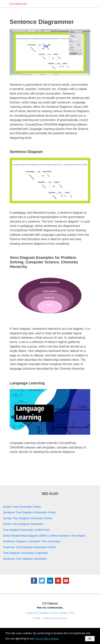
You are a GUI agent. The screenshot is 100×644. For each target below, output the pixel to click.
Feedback (44, 613)
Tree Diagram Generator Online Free (26, 530)
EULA (55, 613)
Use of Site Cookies (47, 638)
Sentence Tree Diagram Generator (25, 559)
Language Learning (27, 383)
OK (90, 639)
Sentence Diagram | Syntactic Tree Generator (32, 541)
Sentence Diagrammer (42, 22)
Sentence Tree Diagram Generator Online (29, 512)
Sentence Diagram (26, 152)
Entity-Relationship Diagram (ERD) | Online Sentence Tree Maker (44, 536)
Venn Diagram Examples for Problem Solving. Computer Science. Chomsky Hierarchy (44, 262)
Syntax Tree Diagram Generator (23, 524)
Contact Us (31, 613)
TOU (72, 613)
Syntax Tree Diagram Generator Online (28, 518)
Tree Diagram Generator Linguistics (26, 553)
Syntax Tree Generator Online (22, 507)
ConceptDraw (18, 4)
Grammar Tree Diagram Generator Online (29, 547)
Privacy (63, 613)
